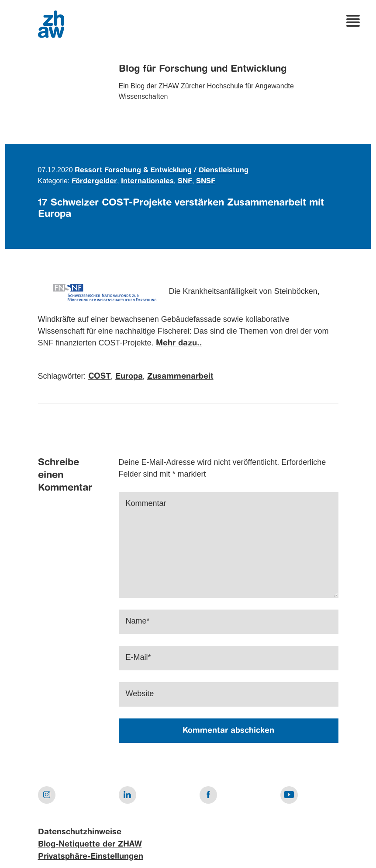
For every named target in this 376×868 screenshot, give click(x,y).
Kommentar (146, 503)
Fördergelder (94, 181)
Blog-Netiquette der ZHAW (90, 844)
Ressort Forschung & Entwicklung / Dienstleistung (162, 171)
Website (140, 694)
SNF (185, 181)
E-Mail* (138, 657)
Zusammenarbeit (180, 376)
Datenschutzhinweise (80, 832)
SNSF (206, 181)
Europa (129, 376)
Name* (138, 621)
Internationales (147, 181)
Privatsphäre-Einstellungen (91, 857)
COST (100, 376)
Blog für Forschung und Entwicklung (203, 69)
